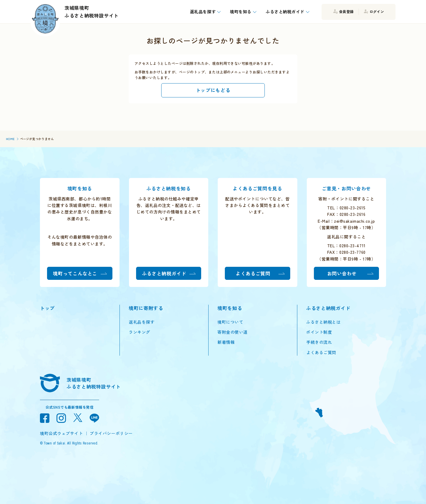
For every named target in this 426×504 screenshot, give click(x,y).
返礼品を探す (142, 322)
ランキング (139, 332)
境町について (230, 322)
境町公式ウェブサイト (62, 433)
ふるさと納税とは (323, 322)
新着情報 (226, 342)
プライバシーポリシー (111, 433)
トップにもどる (213, 90)
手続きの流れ (319, 342)
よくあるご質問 (321, 352)
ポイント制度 (319, 332)
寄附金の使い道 (233, 332)
